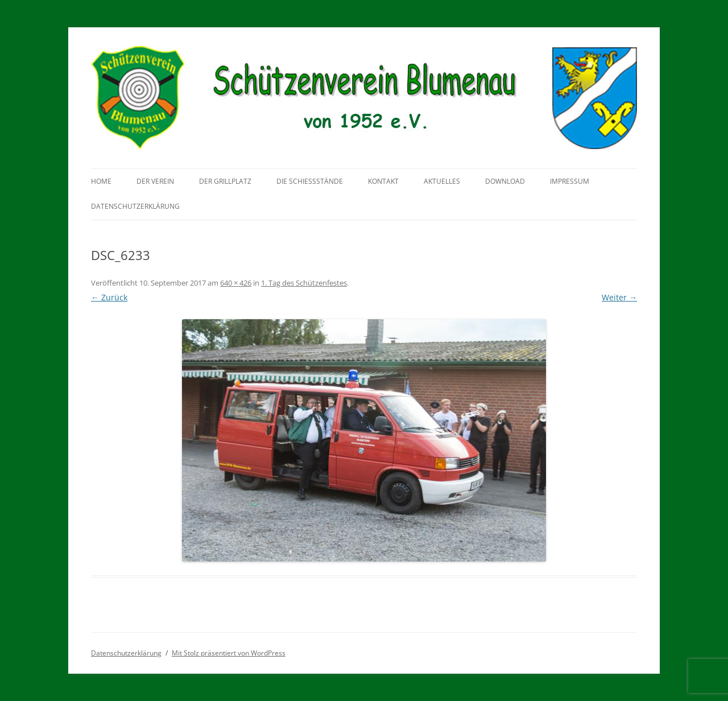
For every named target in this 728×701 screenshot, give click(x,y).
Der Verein (155, 181)
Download (505, 181)
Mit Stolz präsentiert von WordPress (229, 653)
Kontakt (383, 181)
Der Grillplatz (225, 181)
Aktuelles (442, 181)
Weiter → (619, 297)
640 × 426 (236, 283)
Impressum (570, 181)
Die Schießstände (310, 181)
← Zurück (109, 297)
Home (101, 181)
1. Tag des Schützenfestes (304, 283)
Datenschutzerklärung (135, 206)
